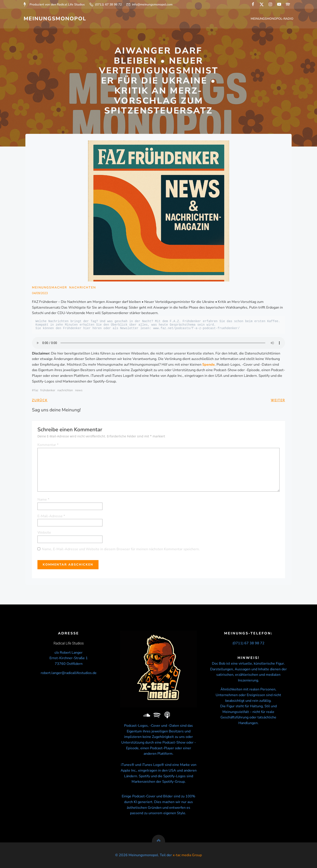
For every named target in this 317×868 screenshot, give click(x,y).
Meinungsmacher (49, 287)
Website (44, 533)
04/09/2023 (40, 293)
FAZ (36, 390)
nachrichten (65, 390)
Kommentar (48, 445)
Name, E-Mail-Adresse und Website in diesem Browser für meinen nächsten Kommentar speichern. (121, 549)
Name (43, 499)
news (79, 390)
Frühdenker (48, 390)
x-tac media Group (187, 855)
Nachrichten (83, 287)
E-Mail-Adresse (51, 516)
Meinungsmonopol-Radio (272, 19)
